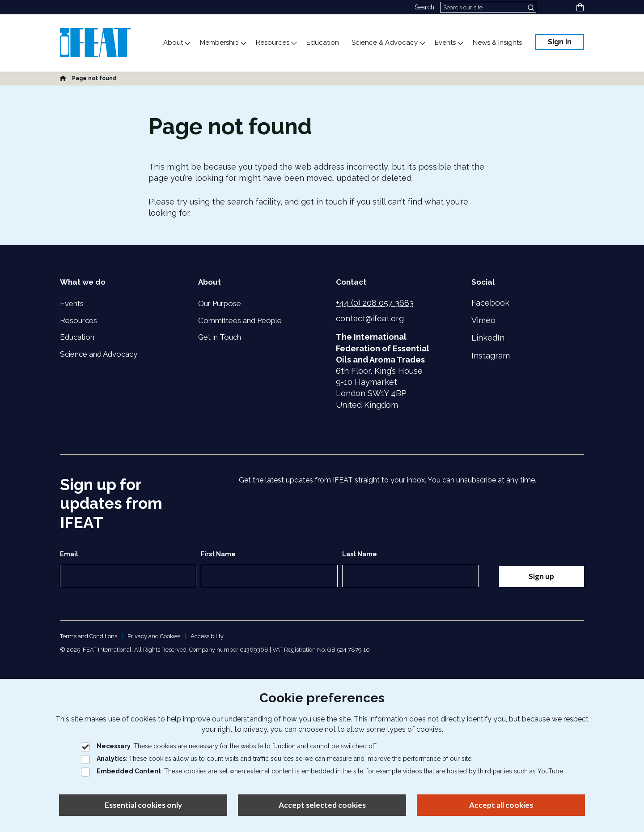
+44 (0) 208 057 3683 (375, 303)
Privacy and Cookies (154, 636)
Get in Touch (220, 337)
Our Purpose (220, 303)
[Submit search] (532, 7)
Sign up (541, 576)
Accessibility (207, 636)
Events (72, 303)
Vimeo (483, 320)
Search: (425, 7)
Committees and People (240, 320)
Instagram (491, 356)
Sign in (560, 42)
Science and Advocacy (99, 354)
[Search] (488, 7)
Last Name (360, 554)
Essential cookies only (143, 805)
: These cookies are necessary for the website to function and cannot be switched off (229, 746)
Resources (78, 320)
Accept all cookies (501, 805)
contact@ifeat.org (370, 318)
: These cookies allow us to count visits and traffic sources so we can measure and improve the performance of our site (276, 759)
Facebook (490, 303)
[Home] (63, 78)
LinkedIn (488, 338)
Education (77, 337)
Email (69, 554)
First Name (218, 554)
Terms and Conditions (89, 636)
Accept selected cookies (322, 805)
